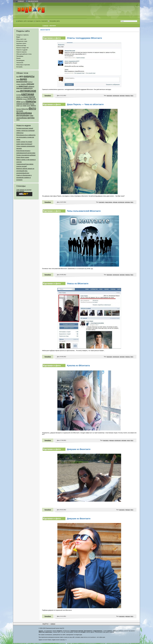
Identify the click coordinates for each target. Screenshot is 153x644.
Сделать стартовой (41, 21)
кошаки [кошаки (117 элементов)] (26, 97)
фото (132, 96)
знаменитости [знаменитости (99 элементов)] (28, 88)
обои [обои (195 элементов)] (18, 102)
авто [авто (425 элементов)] (21, 76)
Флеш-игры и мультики (23, 65)
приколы (128, 96)
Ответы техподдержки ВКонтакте (84, 38)
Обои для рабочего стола (24, 54)
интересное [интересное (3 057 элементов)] (28, 91)
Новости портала (21, 52)
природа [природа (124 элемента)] (19, 104)
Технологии (20, 63)
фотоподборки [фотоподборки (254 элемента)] (23, 115)
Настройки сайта (54, 21)
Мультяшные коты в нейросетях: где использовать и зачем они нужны (26, 137)
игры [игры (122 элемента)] (18, 91)
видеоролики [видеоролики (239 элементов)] (22, 82)
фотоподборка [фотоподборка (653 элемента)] (24, 113)
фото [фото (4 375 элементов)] (32, 108)
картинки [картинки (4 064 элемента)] (28, 94)
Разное (18, 58)
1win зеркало (20, 191)
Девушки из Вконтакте (79, 449)
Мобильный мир (21, 46)
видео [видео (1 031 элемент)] (23, 79)
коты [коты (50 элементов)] (22, 97)
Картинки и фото (21, 43)
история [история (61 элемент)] (19, 95)
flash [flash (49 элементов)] (18, 77)
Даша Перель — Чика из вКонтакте (85, 104)
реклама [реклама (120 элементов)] (26, 104)
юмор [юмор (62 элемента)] (18, 120)
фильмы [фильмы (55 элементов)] (19, 109)
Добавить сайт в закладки (24, 21)
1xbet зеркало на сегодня (24, 190)
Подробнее (48, 96)
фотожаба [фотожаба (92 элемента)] (20, 111)
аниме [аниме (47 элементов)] (18, 79)
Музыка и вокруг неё (22, 48)
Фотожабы (19, 67)
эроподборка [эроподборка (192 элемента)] (22, 118)
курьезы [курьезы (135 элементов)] (19, 99)
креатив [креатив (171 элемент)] (32, 97)
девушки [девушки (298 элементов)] (30, 84)
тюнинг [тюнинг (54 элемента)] (29, 106)
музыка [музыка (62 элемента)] (25, 99)
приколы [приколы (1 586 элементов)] (31, 101)
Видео (18, 37)
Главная (21, 1)
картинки (122, 96)
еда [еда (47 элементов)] (17, 86)
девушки (115, 202)
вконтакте (110, 96)
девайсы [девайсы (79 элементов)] (23, 84)
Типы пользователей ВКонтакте (84, 211)
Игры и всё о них (21, 39)
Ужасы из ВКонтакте (78, 284)
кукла (128, 440)
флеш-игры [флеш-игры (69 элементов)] (25, 109)
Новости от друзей (22, 50)
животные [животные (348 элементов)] (23, 86)
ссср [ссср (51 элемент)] (21, 106)
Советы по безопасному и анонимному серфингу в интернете (24, 178)
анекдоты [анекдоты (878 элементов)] (29, 76)
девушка (111, 440)
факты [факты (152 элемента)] (33, 105)
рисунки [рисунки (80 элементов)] (32, 104)
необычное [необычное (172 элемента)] (32, 99)
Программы (20, 56)
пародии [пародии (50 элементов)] (23, 102)
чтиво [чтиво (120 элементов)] (31, 116)
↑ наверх (52, 624)
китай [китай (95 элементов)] (18, 97)
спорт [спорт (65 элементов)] (18, 106)
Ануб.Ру (45, 624)
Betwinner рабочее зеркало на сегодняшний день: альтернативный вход (25, 171)
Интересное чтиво (22, 41)
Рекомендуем (20, 60)
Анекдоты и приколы (22, 35)
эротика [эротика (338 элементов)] (31, 118)
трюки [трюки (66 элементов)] (24, 106)
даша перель (109, 202)
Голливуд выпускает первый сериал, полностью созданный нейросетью (25, 131)
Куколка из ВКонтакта (78, 366)
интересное (116, 96)
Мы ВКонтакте (33, 1)
